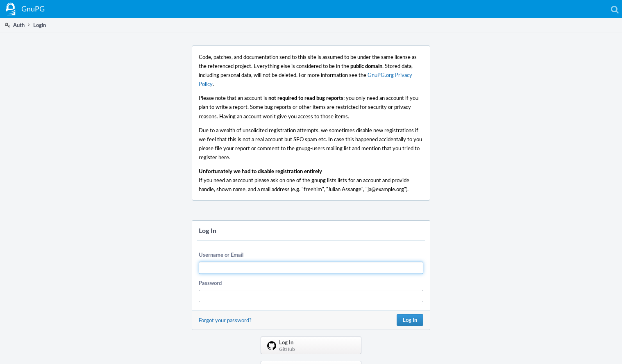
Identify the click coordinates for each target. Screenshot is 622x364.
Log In (410, 320)
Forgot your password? (225, 320)
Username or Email (221, 255)
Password (210, 283)
